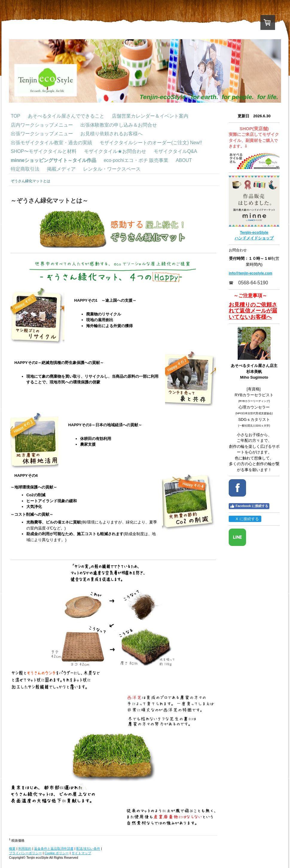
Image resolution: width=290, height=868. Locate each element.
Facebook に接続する (249, 506)
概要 (12, 849)
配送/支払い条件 (88, 849)
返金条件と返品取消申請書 (54, 849)
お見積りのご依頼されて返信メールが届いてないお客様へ (253, 311)
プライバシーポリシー (25, 853)
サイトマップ (81, 853)
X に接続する (245, 519)
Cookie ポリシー (57, 853)
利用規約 (25, 849)
